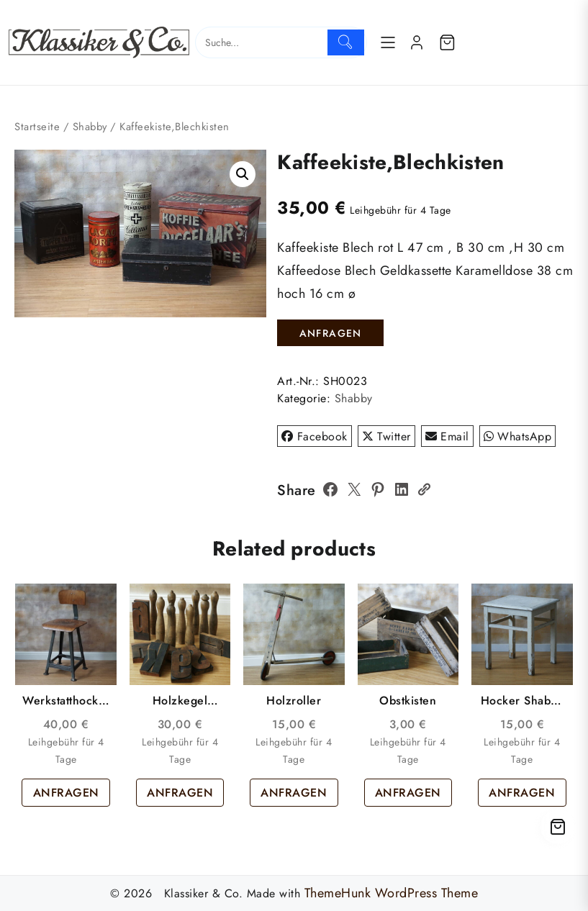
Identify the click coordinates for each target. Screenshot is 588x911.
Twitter (386, 436)
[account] (417, 42)
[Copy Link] (424, 489)
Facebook (315, 436)
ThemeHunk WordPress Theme (392, 893)
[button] (243, 174)
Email (447, 436)
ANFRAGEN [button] (66, 793)
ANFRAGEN (331, 333)
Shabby (90, 127)
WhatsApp (518, 436)
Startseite (37, 127)
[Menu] (388, 42)
